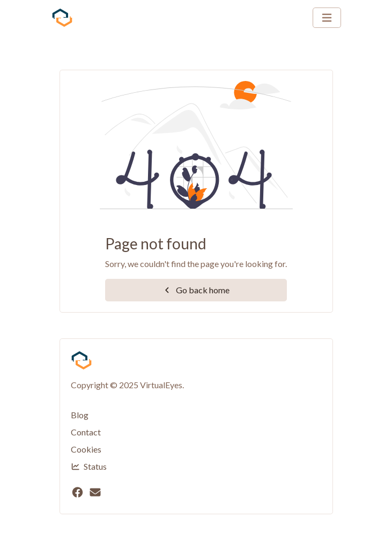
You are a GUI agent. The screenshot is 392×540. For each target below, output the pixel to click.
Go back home (196, 290)
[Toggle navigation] (327, 18)
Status (89, 466)
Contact (86, 432)
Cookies (86, 449)
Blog (80, 415)
